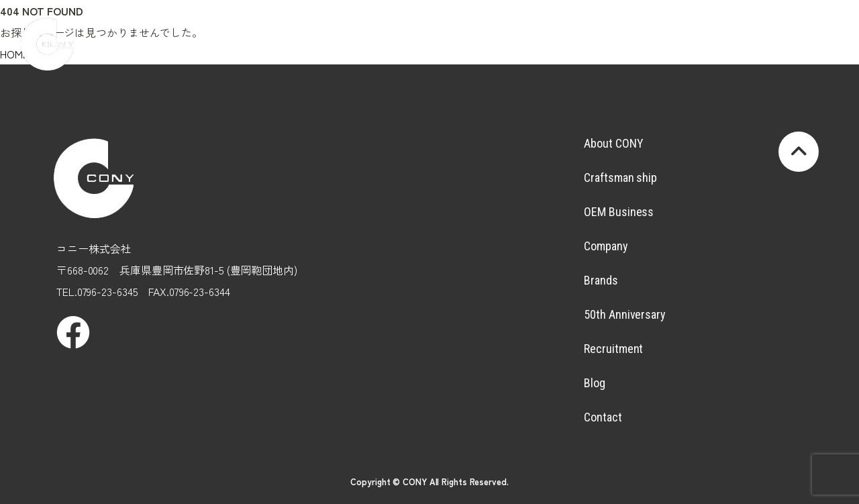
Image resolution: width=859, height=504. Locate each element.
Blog (759, 31)
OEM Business (619, 212)
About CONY (613, 143)
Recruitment (692, 31)
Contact (603, 417)
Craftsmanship (358, 31)
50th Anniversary (624, 314)
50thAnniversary (625, 31)
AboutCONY (291, 31)
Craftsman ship (620, 178)
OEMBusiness (425, 31)
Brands (558, 31)
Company (492, 31)
